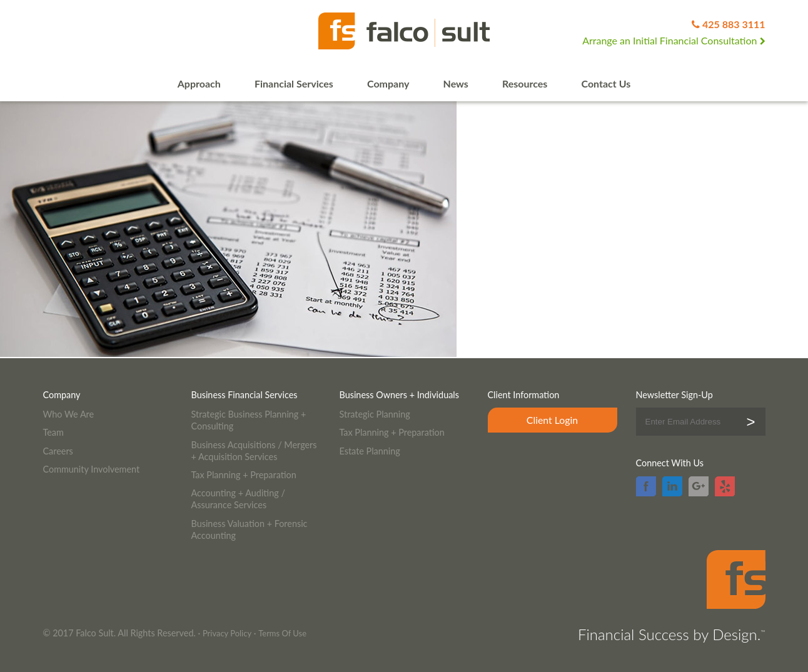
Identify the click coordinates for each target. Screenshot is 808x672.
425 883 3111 (734, 24)
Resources (525, 83)
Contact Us (606, 83)
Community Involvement (92, 469)
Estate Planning (370, 451)
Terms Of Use (282, 633)
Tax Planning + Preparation (244, 475)
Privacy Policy (227, 633)
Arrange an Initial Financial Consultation (674, 40)
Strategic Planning (375, 414)
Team (53, 432)
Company (388, 83)
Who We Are (69, 414)
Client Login (552, 420)
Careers (58, 451)
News (456, 83)
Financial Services (294, 83)
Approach (199, 83)
